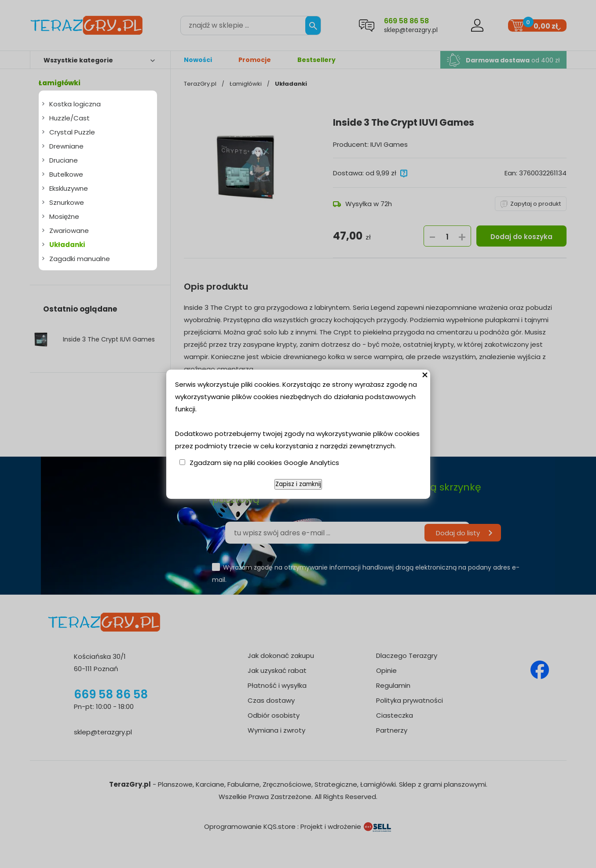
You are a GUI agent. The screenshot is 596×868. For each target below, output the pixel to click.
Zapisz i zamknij (298, 484)
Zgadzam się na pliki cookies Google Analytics (264, 463)
